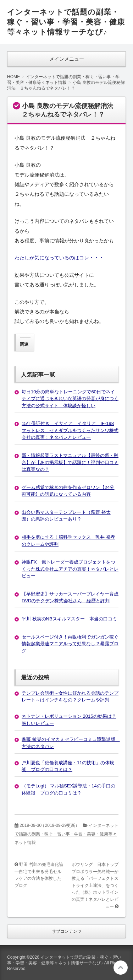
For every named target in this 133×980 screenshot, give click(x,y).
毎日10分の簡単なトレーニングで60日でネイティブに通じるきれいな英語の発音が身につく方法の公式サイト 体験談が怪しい (70, 399)
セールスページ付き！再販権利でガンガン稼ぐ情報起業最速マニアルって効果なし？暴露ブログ (70, 644)
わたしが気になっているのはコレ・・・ (59, 258)
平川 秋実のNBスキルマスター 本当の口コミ (69, 619)
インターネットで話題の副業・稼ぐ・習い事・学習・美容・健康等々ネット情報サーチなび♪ (66, 22)
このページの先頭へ (121, 968)
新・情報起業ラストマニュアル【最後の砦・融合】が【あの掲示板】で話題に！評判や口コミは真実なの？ (70, 462)
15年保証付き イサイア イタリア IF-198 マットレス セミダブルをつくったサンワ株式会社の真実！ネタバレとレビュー (70, 430)
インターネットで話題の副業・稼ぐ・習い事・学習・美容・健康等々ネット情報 (66, 834)
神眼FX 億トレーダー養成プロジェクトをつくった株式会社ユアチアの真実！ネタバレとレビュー (70, 569)
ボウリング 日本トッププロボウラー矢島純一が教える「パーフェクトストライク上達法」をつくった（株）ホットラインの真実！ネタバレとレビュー (95, 885)
